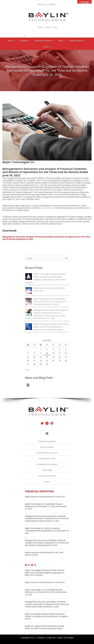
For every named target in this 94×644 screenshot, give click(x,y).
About (12, 41)
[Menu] (28, 385)
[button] (25, 36)
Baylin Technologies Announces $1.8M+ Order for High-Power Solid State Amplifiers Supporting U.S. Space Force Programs (45, 573)
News (48, 27)
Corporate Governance (44, 41)
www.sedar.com (47, 208)
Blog (55, 27)
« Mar (27, 370)
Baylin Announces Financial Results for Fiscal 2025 (45, 497)
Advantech (42, 4)
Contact (47, 47)
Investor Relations (77, 41)
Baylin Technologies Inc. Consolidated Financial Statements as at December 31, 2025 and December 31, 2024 (51, 302)
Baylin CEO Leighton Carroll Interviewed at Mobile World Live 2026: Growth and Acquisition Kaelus (45, 627)
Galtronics (53, 4)
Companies (25, 41)
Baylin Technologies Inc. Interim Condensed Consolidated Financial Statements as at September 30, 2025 (47, 531)
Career (40, 27)
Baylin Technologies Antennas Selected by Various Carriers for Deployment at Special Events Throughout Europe (51, 327)
